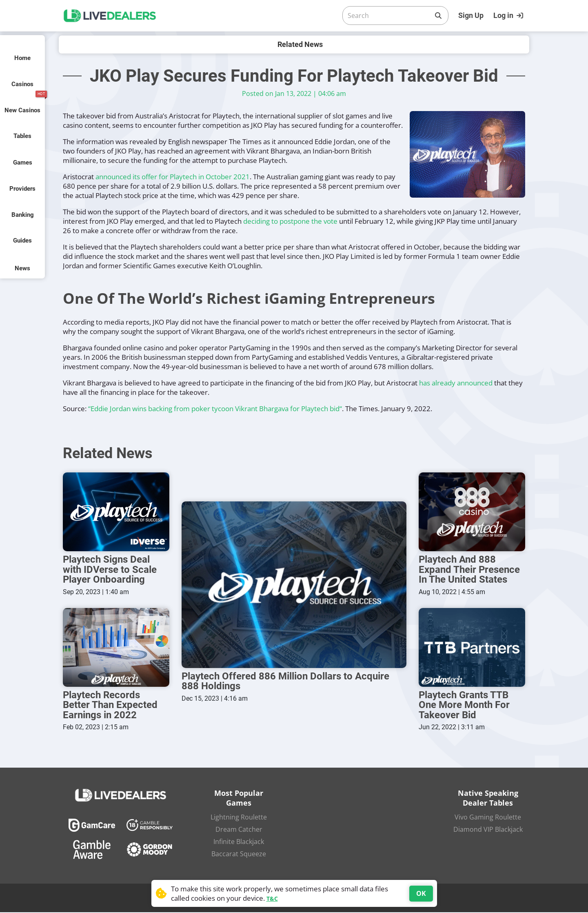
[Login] (509, 16)
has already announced (456, 383)
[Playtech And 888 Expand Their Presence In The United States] (472, 512)
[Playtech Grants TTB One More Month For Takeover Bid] (472, 648)
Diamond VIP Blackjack (488, 830)
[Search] (389, 16)
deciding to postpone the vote (290, 221)
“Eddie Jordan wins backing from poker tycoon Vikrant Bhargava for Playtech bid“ (215, 409)
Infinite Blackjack (239, 842)
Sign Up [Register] (471, 15)
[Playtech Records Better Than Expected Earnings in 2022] (116, 648)
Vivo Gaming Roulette (488, 818)
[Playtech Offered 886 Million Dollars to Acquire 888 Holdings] (294, 586)
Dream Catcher (239, 830)
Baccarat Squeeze (239, 855)
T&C (272, 899)
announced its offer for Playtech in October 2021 (173, 177)
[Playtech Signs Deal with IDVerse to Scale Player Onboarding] (116, 512)
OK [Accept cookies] (421, 893)
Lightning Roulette (239, 818)
